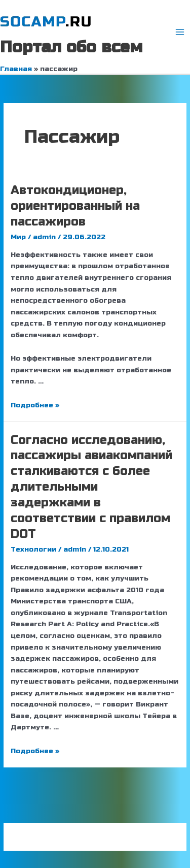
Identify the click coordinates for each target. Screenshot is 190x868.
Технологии (33, 549)
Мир (18, 237)
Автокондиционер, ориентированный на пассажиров (75, 206)
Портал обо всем (71, 47)
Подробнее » (35, 405)
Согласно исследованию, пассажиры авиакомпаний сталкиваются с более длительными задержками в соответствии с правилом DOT (91, 487)
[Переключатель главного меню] (180, 32)
